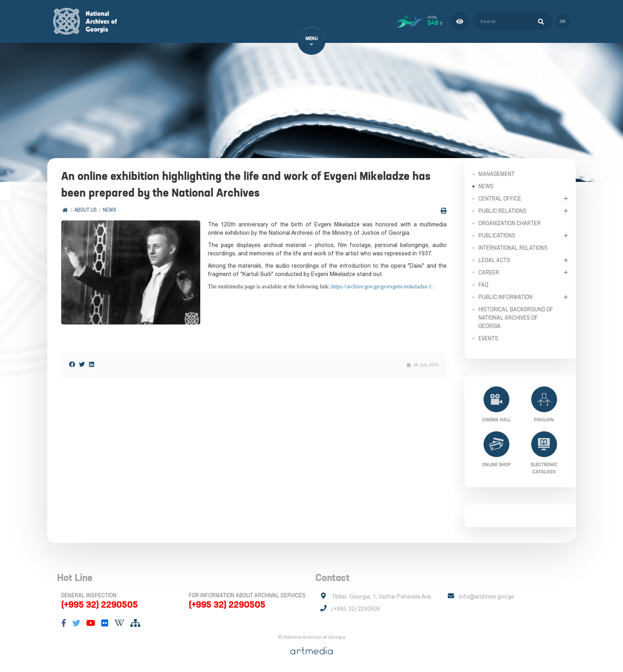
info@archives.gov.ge (487, 597)
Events (488, 338)
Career (489, 272)
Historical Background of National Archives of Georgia (516, 317)
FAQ (483, 284)
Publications (497, 235)
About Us (85, 210)
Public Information (505, 297)
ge (563, 21)
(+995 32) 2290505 (100, 604)
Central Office (500, 198)
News (109, 210)
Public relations (502, 210)
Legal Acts (494, 260)
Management (496, 174)
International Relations (513, 247)
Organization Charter (510, 223)
